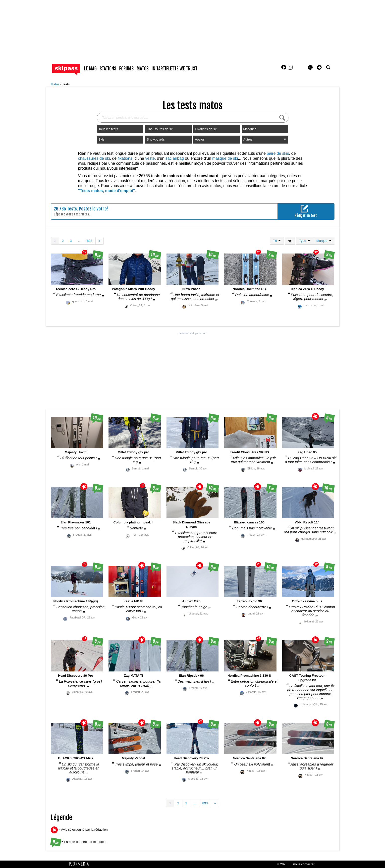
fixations (125, 158)
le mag (90, 69)
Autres (265, 139)
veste (150, 158)
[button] (319, 67)
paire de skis (278, 153)
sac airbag (175, 158)
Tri (277, 241)
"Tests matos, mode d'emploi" (107, 191)
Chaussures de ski (160, 129)
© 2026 (282, 864)
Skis (102, 139)
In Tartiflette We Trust (174, 69)
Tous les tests (108, 129)
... (79, 241)
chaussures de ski (94, 158)
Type (304, 241)
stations (108, 69)
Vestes (200, 139)
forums (126, 69)
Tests (66, 84)
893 (90, 241)
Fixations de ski (206, 129)
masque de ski (225, 158)
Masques (250, 129)
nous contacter (304, 864)
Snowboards (156, 139)
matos (143, 69)
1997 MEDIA (80, 864)
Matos (56, 84)
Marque (324, 241)
